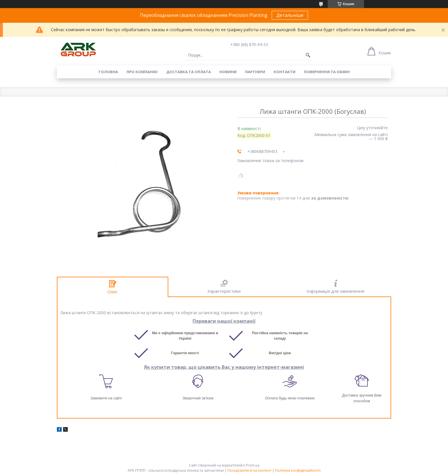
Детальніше (290, 15)
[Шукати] (308, 55)
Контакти (285, 72)
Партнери (255, 72)
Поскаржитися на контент (249, 470)
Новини (228, 72)
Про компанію (142, 72)
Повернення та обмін (327, 72)
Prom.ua (253, 465)
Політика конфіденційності (298, 470)
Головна (108, 72)
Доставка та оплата (189, 72)
